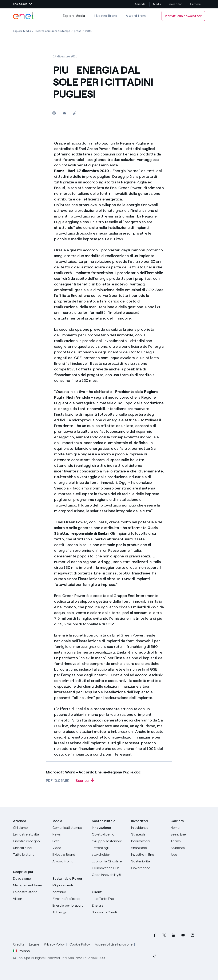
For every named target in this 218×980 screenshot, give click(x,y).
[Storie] (30, 855)
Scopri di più (23, 872)
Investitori (176, 4)
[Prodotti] (30, 834)
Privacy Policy (54, 944)
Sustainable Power (67, 879)
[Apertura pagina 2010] (89, 31)
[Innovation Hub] (109, 868)
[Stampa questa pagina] (54, 113)
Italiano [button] (21, 951)
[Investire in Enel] (148, 855)
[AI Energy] (70, 912)
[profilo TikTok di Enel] (154, 956)
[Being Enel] (188, 834)
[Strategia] (148, 834)
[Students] (188, 848)
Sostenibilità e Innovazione (104, 824)
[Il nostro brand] (70, 855)
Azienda (140, 4)
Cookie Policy (80, 944)
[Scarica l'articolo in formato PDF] (85, 782)
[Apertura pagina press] (78, 31)
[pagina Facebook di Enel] (154, 935)
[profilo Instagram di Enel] (192, 935)
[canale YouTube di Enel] (183, 935)
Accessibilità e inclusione (114, 944)
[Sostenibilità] (148, 861)
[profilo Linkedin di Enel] (173, 935)
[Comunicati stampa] (70, 828)
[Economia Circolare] (109, 861)
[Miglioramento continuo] (70, 889)
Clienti (97, 892)
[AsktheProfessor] (70, 899)
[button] (22, 4)
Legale (34, 944)
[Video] (70, 848)
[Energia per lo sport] (70, 906)
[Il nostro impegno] (30, 841)
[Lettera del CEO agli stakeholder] (109, 851)
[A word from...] (70, 861)
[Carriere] (188, 828)
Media (157, 4)
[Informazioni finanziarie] (148, 845)
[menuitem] (154, 935)
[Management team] (30, 885)
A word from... (137, 16)
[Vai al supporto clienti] (109, 912)
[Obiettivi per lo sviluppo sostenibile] (109, 838)
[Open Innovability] (109, 875)
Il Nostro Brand (105, 16)
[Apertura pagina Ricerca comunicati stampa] (53, 31)
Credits (19, 944)
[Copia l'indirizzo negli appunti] (75, 113)
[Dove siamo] (30, 879)
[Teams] (188, 841)
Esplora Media (74, 19)
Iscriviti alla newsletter (183, 16)
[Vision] (30, 899)
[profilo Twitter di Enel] (164, 935)
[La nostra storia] (30, 892)
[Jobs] (188, 855)
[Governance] (148, 868)
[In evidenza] (148, 828)
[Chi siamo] (30, 828)
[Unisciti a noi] (30, 848)
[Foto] (70, 841)
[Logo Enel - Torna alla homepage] (24, 16)
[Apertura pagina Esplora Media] (22, 31)
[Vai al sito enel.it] (109, 902)
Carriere (196, 4)
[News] (70, 834)
